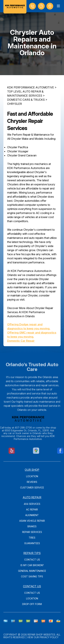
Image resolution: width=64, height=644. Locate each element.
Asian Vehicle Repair (32, 521)
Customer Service (32, 488)
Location (32, 476)
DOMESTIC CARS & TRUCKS (26, 100)
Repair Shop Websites (41, 635)
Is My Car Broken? (32, 565)
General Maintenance (32, 571)
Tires (32, 538)
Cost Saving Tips (32, 576)
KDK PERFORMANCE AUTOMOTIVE (31, 87)
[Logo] (15, 7)
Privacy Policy (49, 637)
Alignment (32, 515)
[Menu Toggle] (58, 6)
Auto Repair (32, 497)
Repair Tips (32, 553)
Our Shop (32, 470)
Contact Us (32, 560)
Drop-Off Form (32, 604)
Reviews (32, 482)
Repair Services (32, 532)
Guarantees (32, 543)
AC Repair (32, 509)
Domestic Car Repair (21, 341)
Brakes (32, 526)
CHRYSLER (15, 104)
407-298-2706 (18, 428)
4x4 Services (32, 504)
